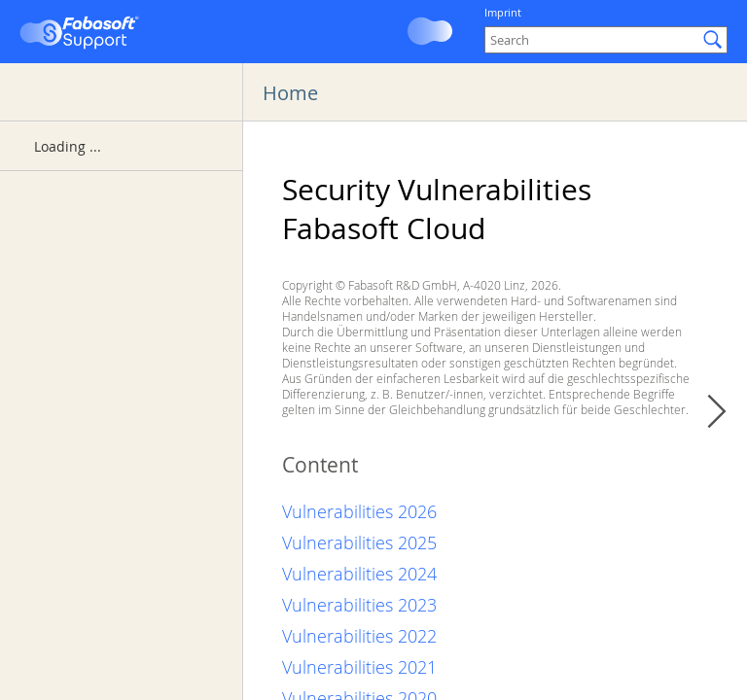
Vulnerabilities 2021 (359, 667)
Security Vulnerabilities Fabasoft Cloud (437, 209)
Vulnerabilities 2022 (359, 636)
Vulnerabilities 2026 (359, 511)
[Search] (606, 40)
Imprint (503, 12)
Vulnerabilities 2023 (359, 605)
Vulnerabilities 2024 (359, 574)
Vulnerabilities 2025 (359, 542)
